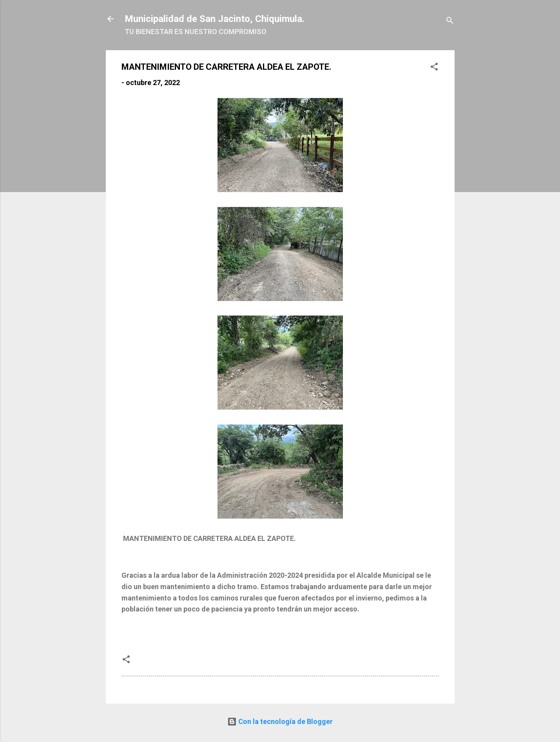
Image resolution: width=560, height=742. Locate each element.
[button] (434, 68)
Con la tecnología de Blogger (280, 721)
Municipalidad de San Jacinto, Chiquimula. (215, 19)
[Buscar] (450, 21)
